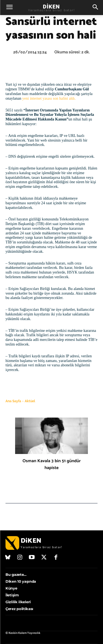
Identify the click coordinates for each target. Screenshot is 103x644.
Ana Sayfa (13, 401)
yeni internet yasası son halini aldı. (49, 98)
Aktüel (30, 401)
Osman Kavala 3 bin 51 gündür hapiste (52, 464)
